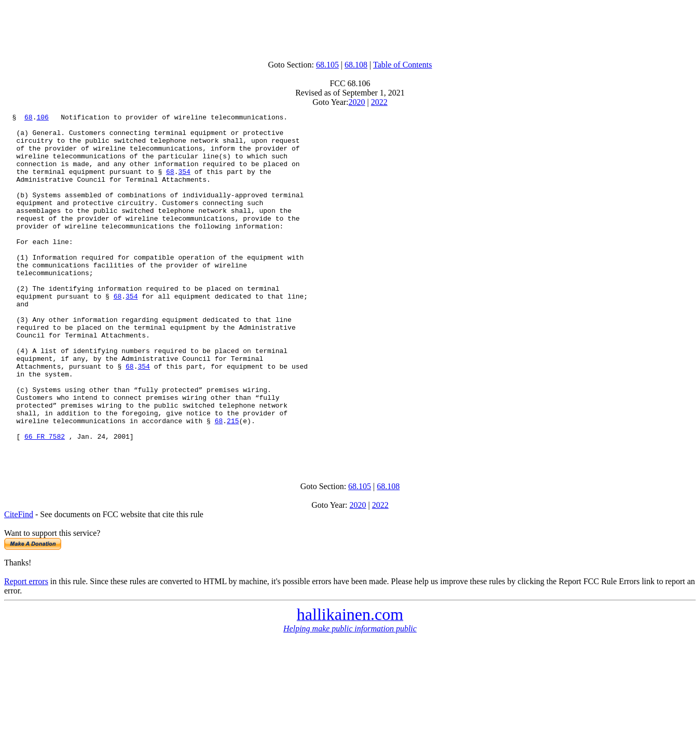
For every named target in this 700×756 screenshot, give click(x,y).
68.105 (327, 65)
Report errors (26, 650)
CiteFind (19, 583)
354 (184, 184)
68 (29, 118)
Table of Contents (403, 65)
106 (42, 118)
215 (233, 483)
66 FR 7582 (45, 502)
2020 (357, 102)
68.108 (356, 65)
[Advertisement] (350, 28)
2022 (379, 102)
